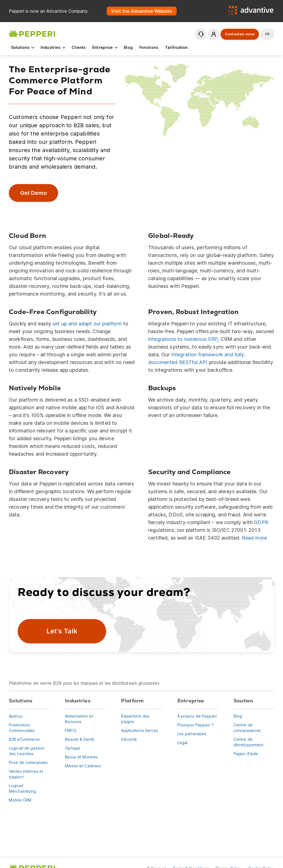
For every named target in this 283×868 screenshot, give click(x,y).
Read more (254, 538)
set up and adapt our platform (87, 324)
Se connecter (214, 34)
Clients (79, 47)
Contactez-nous (240, 34)
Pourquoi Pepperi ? (196, 725)
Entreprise (105, 47)
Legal (183, 743)
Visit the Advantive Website (142, 11)
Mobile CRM (20, 800)
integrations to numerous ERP (183, 339)
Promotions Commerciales (22, 728)
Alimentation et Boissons (79, 719)
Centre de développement (249, 742)
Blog (128, 47)
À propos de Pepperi (197, 716)
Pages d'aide (246, 754)
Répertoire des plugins (135, 719)
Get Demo (33, 193)
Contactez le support (201, 34)
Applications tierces (139, 730)
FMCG (71, 730)
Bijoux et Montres (81, 757)
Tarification (176, 47)
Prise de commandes (28, 762)
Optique (73, 748)
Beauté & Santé (80, 739)
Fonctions (149, 47)
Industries (53, 47)
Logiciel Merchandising (23, 788)
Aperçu (16, 716)
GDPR (261, 522)
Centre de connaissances (247, 728)
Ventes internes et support (26, 774)
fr (267, 34)
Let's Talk (62, 631)
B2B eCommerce (24, 739)
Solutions (23, 47)
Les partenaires (192, 734)
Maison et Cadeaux (83, 766)
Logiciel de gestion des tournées (27, 751)
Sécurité (129, 739)
